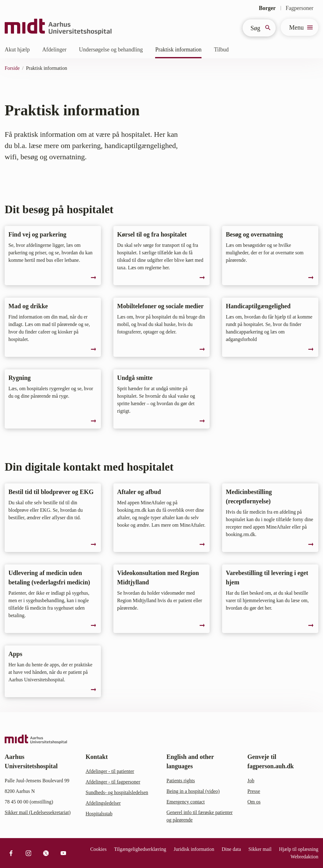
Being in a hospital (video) (193, 791)
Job (251, 781)
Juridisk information (194, 849)
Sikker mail (260, 849)
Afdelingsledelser (103, 803)
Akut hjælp (17, 50)
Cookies (98, 849)
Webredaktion (304, 857)
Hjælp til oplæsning (299, 849)
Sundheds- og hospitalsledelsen (117, 792)
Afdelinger (55, 50)
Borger (267, 8)
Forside (12, 68)
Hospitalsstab (99, 814)
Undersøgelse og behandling (111, 50)
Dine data (231, 849)
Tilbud (221, 50)
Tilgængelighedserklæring (140, 849)
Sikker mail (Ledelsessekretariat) (38, 812)
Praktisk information (178, 50)
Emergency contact (186, 802)
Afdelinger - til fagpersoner (113, 782)
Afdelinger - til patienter (110, 771)
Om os (254, 802)
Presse (254, 791)
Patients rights (181, 781)
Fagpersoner (299, 8)
